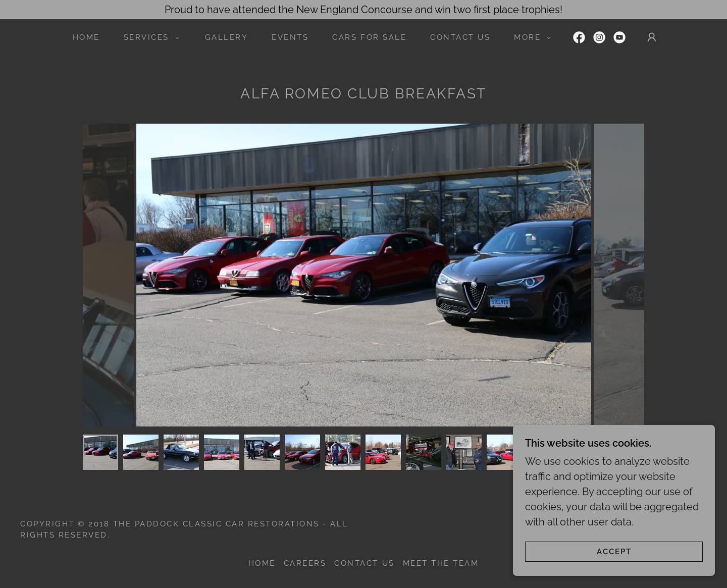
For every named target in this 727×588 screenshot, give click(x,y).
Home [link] (86, 37)
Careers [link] (305, 563)
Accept (614, 552)
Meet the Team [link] (441, 563)
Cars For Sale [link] (369, 37)
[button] (149, 37)
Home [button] (262, 563)
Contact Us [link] (460, 37)
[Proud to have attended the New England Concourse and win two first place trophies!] (363, 10)
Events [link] (290, 37)
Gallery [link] (227, 37)
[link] (579, 37)
